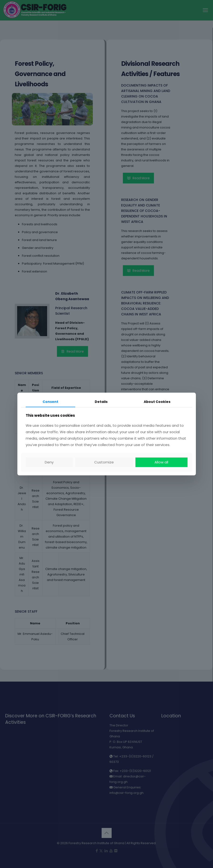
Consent (50, 402)
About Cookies (157, 402)
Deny (49, 462)
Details (101, 402)
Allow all (161, 462)
